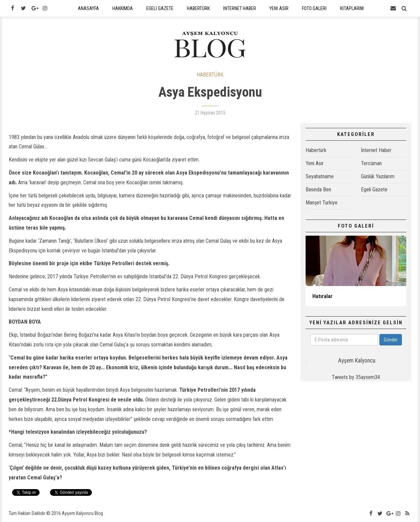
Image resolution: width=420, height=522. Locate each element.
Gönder (391, 340)
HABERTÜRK (210, 75)
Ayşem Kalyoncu (357, 361)
